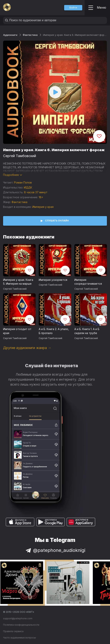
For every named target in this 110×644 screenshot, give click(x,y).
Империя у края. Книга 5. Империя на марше (18, 282)
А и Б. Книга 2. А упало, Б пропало (54, 331)
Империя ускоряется (53, 280)
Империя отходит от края (17, 331)
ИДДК (28, 187)
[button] (73, 8)
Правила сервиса (13, 631)
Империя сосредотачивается (88, 282)
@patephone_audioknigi (55, 550)
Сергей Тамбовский (20, 156)
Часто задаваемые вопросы (19, 638)
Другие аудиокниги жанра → (27, 348)
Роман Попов (23, 182)
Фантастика (30, 35)
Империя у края (43, 207)
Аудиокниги (10, 35)
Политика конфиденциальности (21, 625)
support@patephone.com (18, 618)
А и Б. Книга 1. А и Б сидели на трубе (87, 331)
